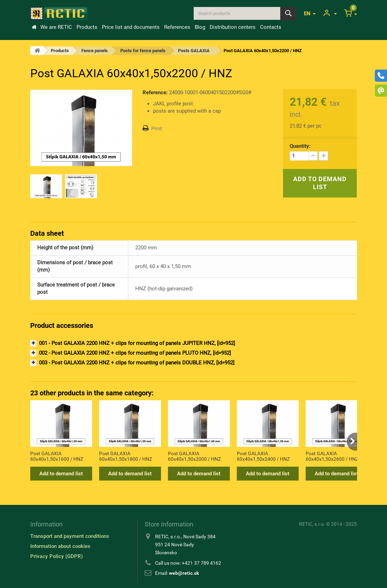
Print (157, 129)
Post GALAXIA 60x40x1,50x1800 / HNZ (126, 456)
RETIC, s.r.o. (312, 524)
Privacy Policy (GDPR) (57, 556)
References (177, 27)
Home (34, 27)
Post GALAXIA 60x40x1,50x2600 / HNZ (332, 456)
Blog (200, 27)
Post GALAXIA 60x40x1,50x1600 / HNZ (57, 456)
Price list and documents (131, 27)
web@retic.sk (184, 573)
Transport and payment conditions (70, 536)
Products (87, 27)
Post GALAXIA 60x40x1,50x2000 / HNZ (194, 456)
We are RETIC (56, 27)
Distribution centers (233, 27)
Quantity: (300, 146)
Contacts (271, 27)
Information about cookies (60, 546)
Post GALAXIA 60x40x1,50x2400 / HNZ (263, 456)
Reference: (155, 92)
